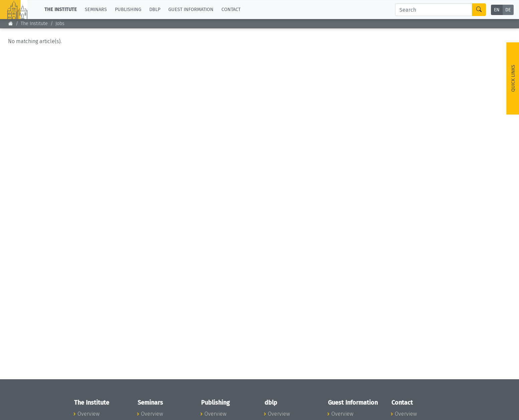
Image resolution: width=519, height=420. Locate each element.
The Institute (34, 24)
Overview (89, 414)
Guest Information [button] (191, 10)
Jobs (60, 24)
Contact (231, 10)
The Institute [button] (61, 10)
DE (508, 10)
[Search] (434, 10)
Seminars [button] (96, 10)
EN (497, 10)
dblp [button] (155, 10)
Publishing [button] (128, 10)
